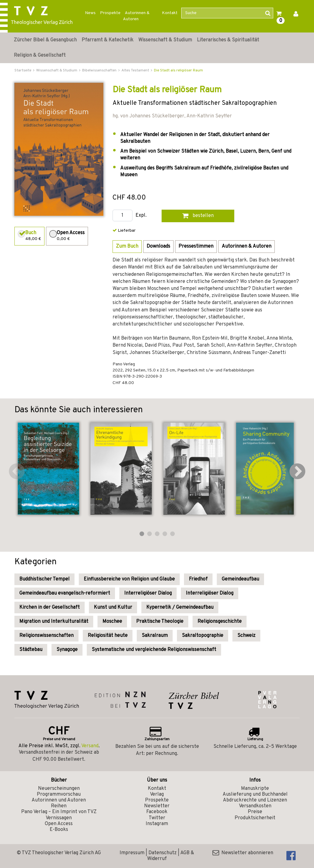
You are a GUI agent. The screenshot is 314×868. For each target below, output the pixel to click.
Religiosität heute (108, 636)
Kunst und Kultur (113, 607)
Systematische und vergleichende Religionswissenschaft (154, 650)
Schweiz (246, 636)
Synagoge (67, 650)
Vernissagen (59, 818)
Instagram (157, 824)
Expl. (141, 216)
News (90, 13)
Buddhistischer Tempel (44, 579)
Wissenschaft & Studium (165, 40)
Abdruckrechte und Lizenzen (255, 800)
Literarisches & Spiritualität (228, 40)
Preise (255, 812)
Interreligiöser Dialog (148, 593)
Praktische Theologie (160, 622)
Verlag (157, 794)
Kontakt (170, 13)
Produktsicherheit (255, 818)
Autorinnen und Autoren (59, 800)
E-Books (59, 830)
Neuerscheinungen (59, 789)
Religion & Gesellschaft (40, 55)
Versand (90, 746)
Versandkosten (255, 806)
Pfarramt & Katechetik (107, 40)
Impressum (132, 853)
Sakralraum (155, 636)
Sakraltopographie (203, 636)
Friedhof (198, 579)
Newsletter (157, 806)
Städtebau (31, 650)
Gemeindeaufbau (240, 579)
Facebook (157, 812)
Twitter (157, 818)
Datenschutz (163, 853)
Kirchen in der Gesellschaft (50, 607)
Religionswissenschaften (46, 636)
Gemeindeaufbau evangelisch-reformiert (65, 593)
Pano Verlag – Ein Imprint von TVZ (59, 812)
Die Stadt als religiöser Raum (178, 70)
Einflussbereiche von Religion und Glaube (129, 579)
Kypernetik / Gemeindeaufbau (180, 607)
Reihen (59, 806)
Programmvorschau (59, 794)
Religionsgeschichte (220, 622)
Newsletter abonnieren (243, 853)
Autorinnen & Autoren (136, 16)
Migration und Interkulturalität (54, 622)
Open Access (59, 824)
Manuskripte (255, 789)
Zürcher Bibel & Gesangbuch (45, 40)
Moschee (112, 622)
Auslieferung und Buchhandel (255, 794)
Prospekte (110, 13)
